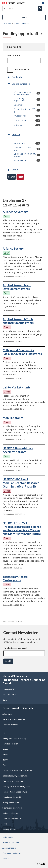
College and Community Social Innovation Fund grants (22, 352)
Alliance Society (13, 248)
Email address (10, 648)
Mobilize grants (13, 418)
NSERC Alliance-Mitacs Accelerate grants (18, 450)
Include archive (22, 70)
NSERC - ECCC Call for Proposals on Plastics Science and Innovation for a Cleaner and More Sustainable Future (22, 528)
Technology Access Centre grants (15, 578)
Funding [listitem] (26, 23)
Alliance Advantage (15, 212)
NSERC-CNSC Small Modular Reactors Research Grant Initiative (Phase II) (21, 483)
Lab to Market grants (17, 387)
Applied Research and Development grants (17, 287)
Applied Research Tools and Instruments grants (18, 321)
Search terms (14, 55)
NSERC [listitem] (17, 23)
